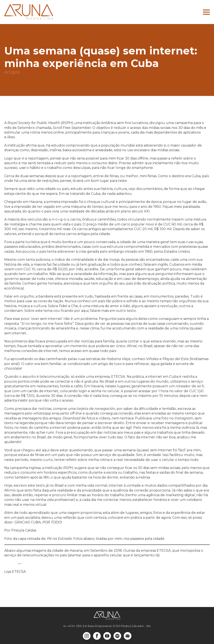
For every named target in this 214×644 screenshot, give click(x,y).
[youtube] (107, 636)
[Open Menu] (206, 12)
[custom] (117, 636)
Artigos (12, 72)
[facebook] (97, 636)
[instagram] (87, 636)
